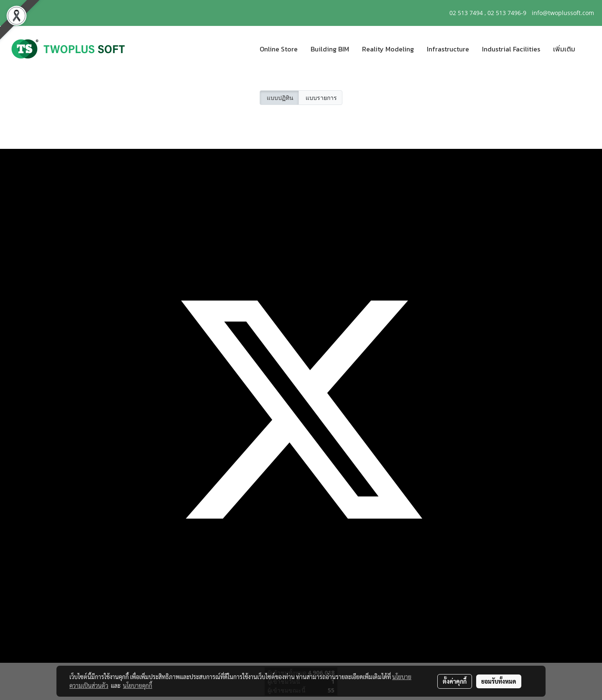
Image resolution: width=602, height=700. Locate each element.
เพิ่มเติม (564, 49)
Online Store (279, 49)
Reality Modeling (388, 49)
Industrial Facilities (511, 49)
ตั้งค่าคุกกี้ (455, 681)
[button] (589, 49)
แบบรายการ (320, 98)
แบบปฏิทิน (279, 98)
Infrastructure (448, 49)
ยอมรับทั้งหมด (499, 681)
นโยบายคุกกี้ (138, 685)
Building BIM (330, 49)
